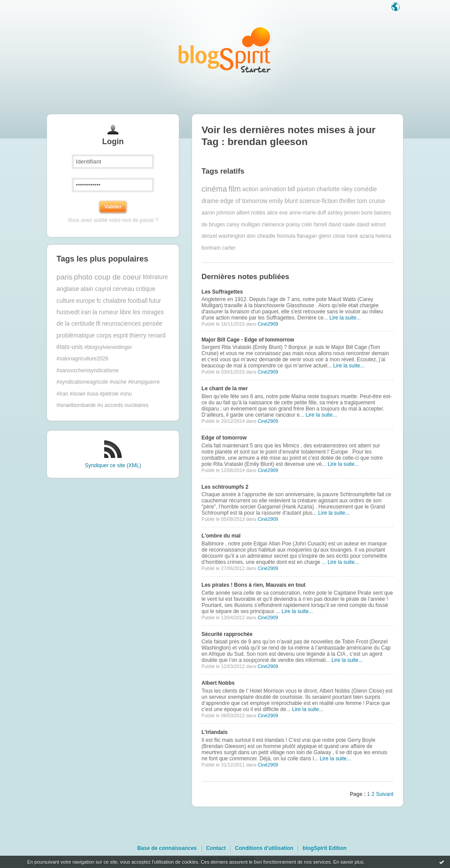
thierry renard (148, 336)
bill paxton (301, 189)
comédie (366, 189)
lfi (98, 324)
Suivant (385, 794)
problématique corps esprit (93, 336)
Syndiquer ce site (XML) (113, 465)
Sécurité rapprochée (227, 634)
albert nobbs (251, 213)
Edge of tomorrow (224, 438)
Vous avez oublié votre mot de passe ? (113, 220)
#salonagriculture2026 (83, 359)
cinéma (214, 189)
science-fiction (318, 201)
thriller (348, 201)
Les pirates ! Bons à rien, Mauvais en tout (254, 585)
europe (85, 301)
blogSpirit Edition (325, 848)
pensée (152, 324)
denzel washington (223, 236)
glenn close (332, 236)
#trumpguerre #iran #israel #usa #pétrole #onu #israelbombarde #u (108, 394)
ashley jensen (343, 213)
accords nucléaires (127, 405)
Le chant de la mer (225, 389)
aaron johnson (218, 213)
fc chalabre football (122, 301)
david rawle (342, 225)
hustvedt (68, 312)
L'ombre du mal (221, 536)
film (235, 189)
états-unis (70, 347)
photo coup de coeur (107, 277)
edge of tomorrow (244, 201)
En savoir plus (348, 862)
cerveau (123, 289)
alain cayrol (96, 289)
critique (145, 289)
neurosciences (122, 324)
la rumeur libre (112, 312)
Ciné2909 (268, 324)
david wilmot (371, 225)
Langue (396, 7)
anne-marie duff (308, 213)
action (250, 189)
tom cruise (371, 201)
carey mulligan (243, 225)
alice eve (277, 213)
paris (65, 277)
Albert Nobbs (218, 683)
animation (273, 189)
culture (66, 301)
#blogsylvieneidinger (108, 347)
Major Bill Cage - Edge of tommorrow (248, 340)
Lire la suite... (345, 318)
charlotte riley (334, 189)
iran (86, 312)
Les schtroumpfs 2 (225, 487)
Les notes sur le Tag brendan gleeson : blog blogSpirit (225, 49)
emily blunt (283, 201)
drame (210, 201)
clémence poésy (281, 225)
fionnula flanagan (297, 236)
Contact (216, 848)
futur (155, 301)
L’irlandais (215, 732)
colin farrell (314, 225)
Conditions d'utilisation (264, 848)
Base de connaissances (167, 848)
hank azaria (360, 236)
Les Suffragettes (222, 292)
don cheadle (261, 236)
